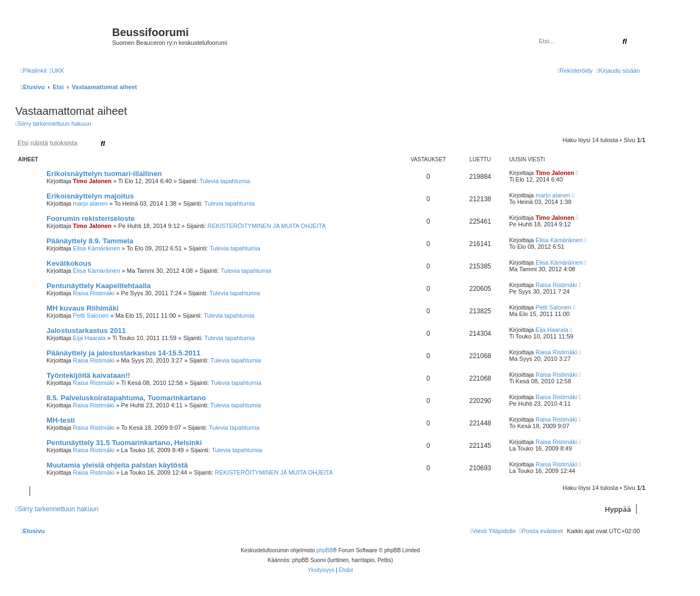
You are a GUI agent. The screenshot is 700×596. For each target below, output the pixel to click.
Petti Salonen (91, 315)
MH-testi (61, 420)
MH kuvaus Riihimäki (83, 308)
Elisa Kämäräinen (96, 248)
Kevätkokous (69, 263)
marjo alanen (90, 203)
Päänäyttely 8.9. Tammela (90, 241)
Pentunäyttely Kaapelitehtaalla (99, 286)
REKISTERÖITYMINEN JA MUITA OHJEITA (267, 226)
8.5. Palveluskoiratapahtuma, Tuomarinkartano (126, 398)
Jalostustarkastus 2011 (86, 331)
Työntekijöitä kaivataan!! (88, 375)
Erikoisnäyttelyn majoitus (90, 196)
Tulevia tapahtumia (225, 181)
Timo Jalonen (92, 181)
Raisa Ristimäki (94, 293)
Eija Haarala (89, 338)
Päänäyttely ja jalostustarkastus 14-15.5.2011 (124, 353)
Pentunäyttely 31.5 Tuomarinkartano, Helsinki (124, 443)
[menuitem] (57, 71)
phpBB (325, 550)
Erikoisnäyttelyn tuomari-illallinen (104, 174)
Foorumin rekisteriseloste (91, 218)
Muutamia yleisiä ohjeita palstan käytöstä (117, 465)
